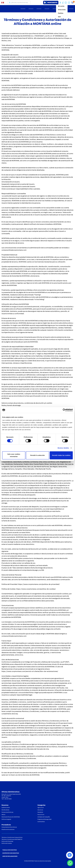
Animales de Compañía (44, 817)
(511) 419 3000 (8, 799)
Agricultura (41, 807)
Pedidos (61, 13)
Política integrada (6, 819)
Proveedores (6, 825)
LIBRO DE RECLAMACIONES (10, 856)
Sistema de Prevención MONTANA (11, 817)
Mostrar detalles (63, 448)
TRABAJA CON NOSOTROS (10, 850)
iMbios (3, 815)
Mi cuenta (61, 6)
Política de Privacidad (7, 841)
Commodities (41, 822)
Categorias (41, 805)
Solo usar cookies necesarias (14, 455)
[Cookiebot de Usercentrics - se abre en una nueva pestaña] (64, 410)
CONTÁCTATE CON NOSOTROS (11, 853)
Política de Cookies (7, 843)
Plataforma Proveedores (8, 829)
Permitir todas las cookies (61, 455)
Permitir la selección (37, 455)
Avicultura (40, 810)
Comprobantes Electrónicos (9, 827)
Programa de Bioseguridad (44, 819)
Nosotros (5, 805)
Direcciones (62, 10)
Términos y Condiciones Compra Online (12, 837)
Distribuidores (5, 810)
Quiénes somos (6, 807)
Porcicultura (41, 815)
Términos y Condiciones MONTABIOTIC (12, 839)
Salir (59, 17)
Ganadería (40, 812)
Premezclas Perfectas (7, 812)
